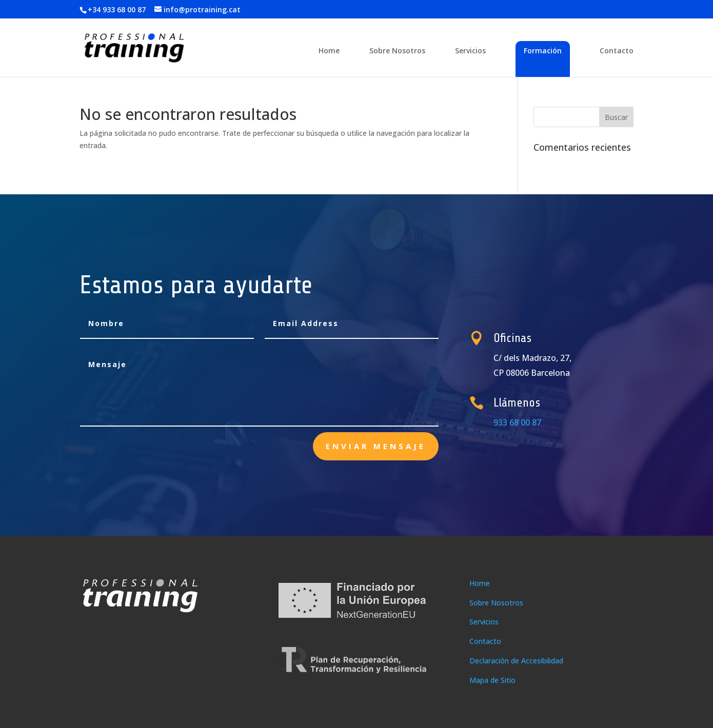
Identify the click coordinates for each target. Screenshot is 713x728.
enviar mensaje (376, 446)
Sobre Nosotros (397, 51)
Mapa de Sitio (492, 680)
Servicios (470, 51)
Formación (543, 50)
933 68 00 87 (527, 422)
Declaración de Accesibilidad (516, 661)
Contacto (617, 51)
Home (329, 51)
